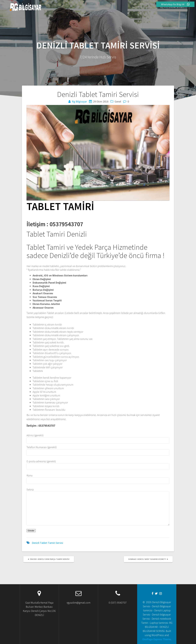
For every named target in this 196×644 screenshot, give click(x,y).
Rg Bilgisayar (79, 102)
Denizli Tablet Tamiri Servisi (47, 543)
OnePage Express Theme (157, 639)
